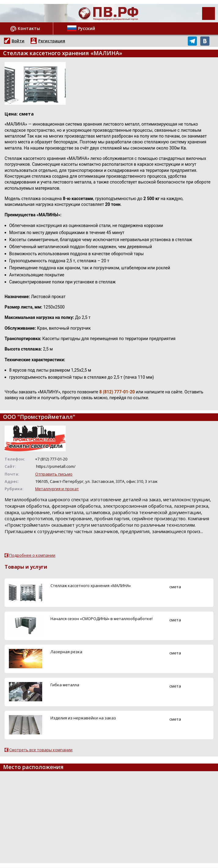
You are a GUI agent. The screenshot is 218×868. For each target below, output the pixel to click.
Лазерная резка (66, 652)
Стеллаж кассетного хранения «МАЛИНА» (91, 586)
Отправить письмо (54, 474)
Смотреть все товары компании (41, 750)
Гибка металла (65, 685)
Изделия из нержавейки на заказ (83, 718)
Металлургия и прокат (57, 489)
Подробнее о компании (32, 555)
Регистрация (52, 41)
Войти (18, 41)
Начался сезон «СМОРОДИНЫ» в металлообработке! (102, 619)
